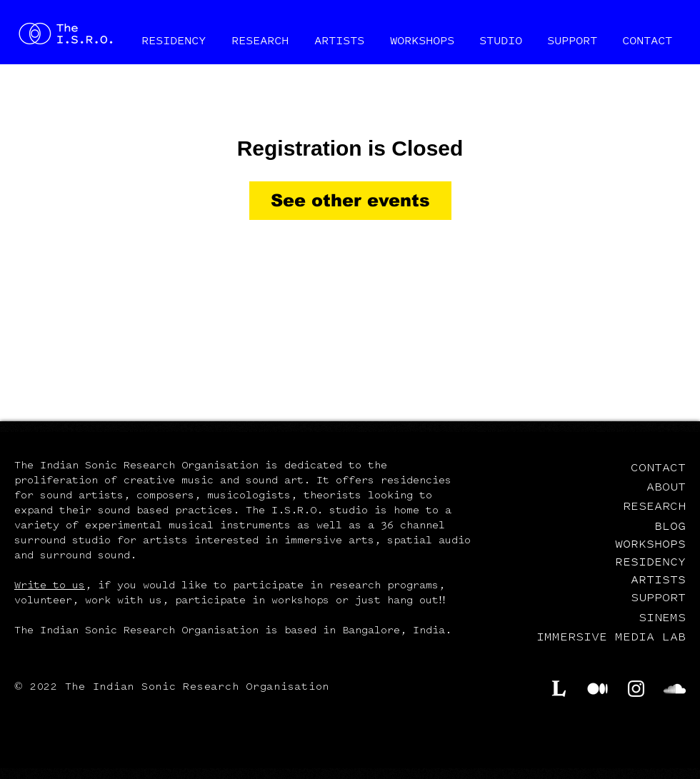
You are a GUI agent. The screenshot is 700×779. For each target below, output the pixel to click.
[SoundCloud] (675, 689)
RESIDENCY (650, 561)
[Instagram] (636, 689)
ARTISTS (658, 579)
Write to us (50, 586)
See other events (350, 200)
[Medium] (597, 689)
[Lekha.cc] (559, 689)
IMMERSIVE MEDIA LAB (611, 638)
